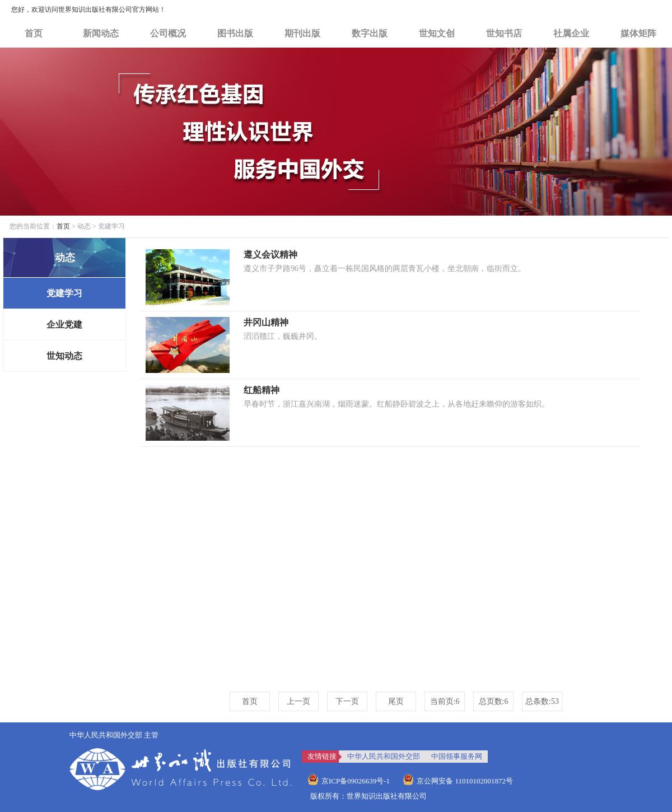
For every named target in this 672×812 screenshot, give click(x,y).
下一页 (347, 701)
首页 (34, 33)
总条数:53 (542, 701)
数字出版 (370, 33)
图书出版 (235, 33)
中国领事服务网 (457, 756)
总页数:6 (494, 701)
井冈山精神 (266, 322)
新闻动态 (101, 33)
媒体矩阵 (638, 33)
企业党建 (64, 325)
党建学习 (64, 293)
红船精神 (262, 390)
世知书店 (504, 33)
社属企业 (571, 33)
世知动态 (64, 356)
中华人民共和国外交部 (384, 756)
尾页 (396, 701)
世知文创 (437, 33)
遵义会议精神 (270, 255)
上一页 (298, 701)
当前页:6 (445, 701)
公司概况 (168, 33)
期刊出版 (302, 33)
